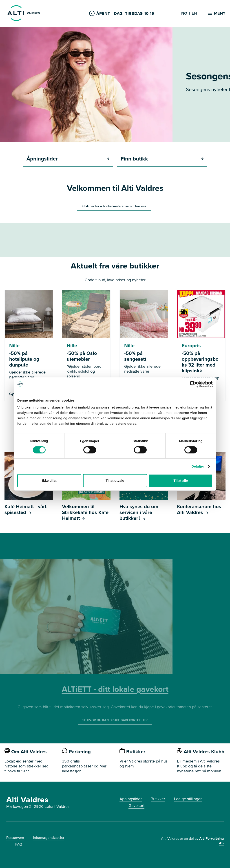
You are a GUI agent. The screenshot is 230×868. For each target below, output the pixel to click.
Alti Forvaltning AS (211, 841)
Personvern (15, 838)
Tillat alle (181, 480)
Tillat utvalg (115, 480)
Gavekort (136, 806)
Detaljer (198, 466)
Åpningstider (131, 799)
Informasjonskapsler (49, 838)
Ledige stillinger (188, 799)
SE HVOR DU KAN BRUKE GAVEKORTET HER (115, 720)
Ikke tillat (49, 480)
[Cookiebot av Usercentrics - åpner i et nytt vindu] (193, 384)
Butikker (158, 799)
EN (194, 13)
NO (184, 13)
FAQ (19, 845)
